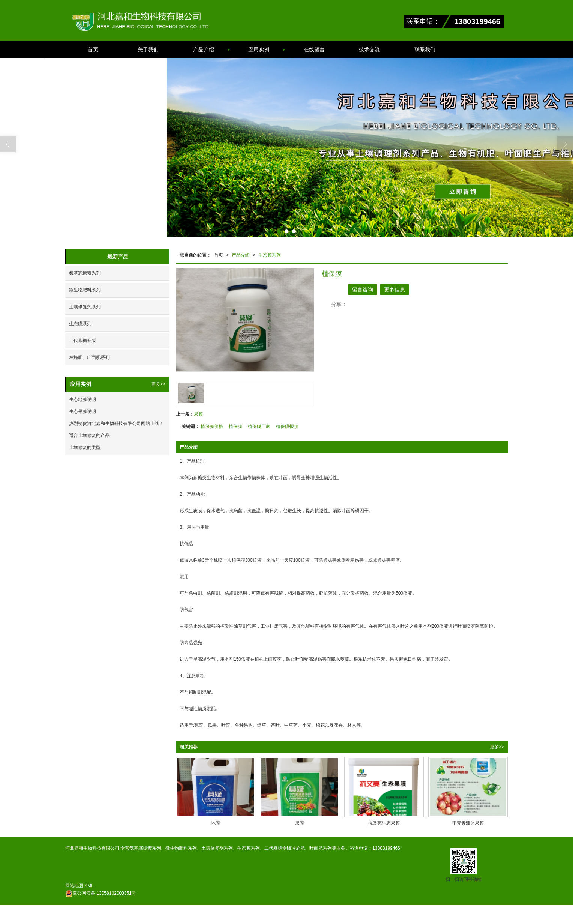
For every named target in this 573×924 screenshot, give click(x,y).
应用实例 (259, 49)
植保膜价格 (212, 426)
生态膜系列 (270, 255)
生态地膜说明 (82, 399)
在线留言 (314, 49)
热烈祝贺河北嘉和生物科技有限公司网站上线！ (116, 423)
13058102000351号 (101, 893)
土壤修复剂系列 (85, 307)
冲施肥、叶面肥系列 (89, 357)
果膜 (198, 414)
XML (89, 886)
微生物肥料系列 (85, 290)
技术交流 (369, 49)
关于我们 (148, 49)
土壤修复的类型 (85, 447)
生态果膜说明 (82, 411)
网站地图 (74, 886)
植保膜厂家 (259, 426)
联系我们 (425, 49)
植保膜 (235, 426)
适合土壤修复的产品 (89, 435)
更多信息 (394, 289)
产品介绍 (204, 49)
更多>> (497, 747)
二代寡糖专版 (82, 340)
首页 (93, 49)
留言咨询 (363, 289)
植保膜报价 (287, 426)
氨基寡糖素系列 (85, 273)
